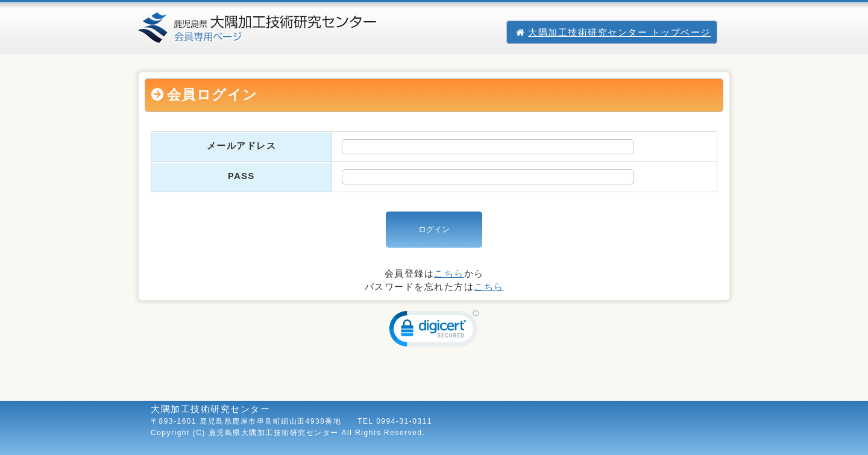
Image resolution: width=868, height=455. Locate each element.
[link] (434, 331)
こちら (449, 273)
